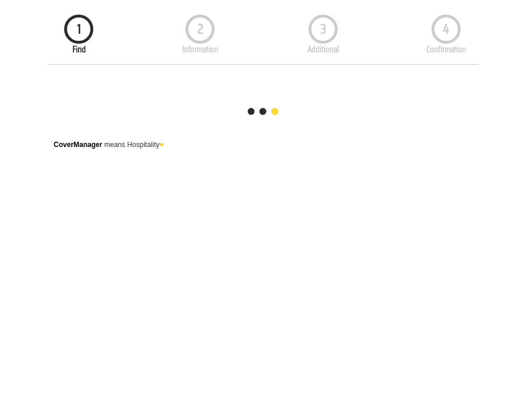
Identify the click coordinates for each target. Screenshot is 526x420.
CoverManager (78, 145)
